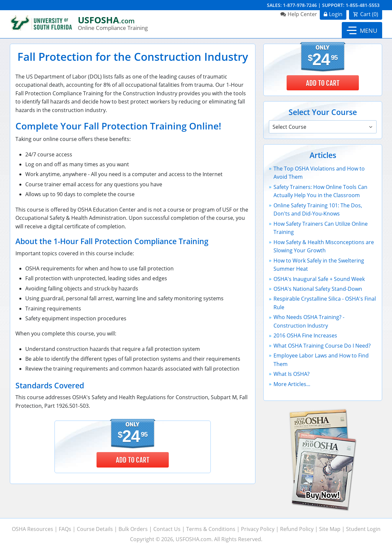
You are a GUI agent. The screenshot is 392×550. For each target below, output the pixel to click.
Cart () (369, 14)
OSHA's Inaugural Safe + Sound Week (319, 279)
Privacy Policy (258, 529)
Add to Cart (133, 460)
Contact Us (167, 529)
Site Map (330, 529)
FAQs (65, 529)
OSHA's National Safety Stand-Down (318, 289)
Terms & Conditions (211, 529)
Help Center (302, 14)
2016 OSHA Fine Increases (305, 335)
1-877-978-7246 (300, 5)
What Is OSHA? (292, 374)
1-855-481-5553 (363, 5)
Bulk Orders (133, 529)
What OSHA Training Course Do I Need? (322, 346)
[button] (362, 30)
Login (336, 14)
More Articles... (292, 384)
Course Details (95, 529)
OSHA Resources (33, 529)
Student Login (363, 529)
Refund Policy (297, 529)
